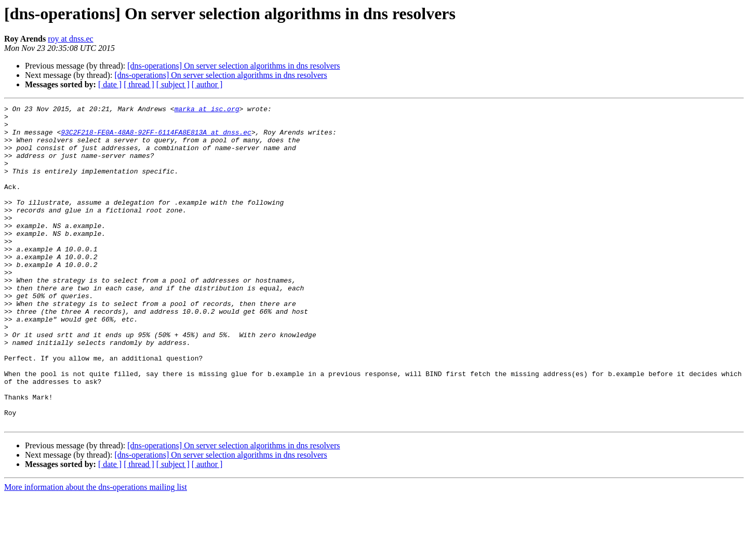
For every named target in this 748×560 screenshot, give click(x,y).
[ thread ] (139, 84)
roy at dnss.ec (71, 39)
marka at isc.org (207, 110)
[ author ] (207, 84)
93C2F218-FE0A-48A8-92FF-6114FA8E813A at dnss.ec (156, 138)
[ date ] (110, 84)
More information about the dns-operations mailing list (96, 551)
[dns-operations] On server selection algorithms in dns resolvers (233, 66)
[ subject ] (173, 84)
